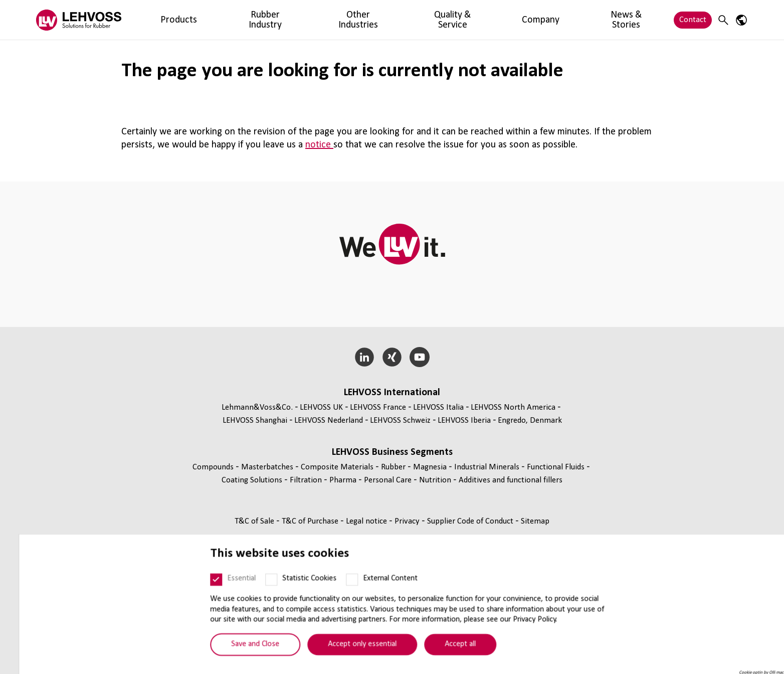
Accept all (442, 656)
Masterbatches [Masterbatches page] (268, 467)
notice (319, 145)
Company (406, 20)
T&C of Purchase (311, 521)
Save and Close (237, 656)
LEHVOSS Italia (438, 407)
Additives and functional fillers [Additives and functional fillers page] (511, 480)
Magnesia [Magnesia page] (431, 467)
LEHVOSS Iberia (464, 420)
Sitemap (535, 521)
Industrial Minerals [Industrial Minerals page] (488, 467)
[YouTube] (419, 357)
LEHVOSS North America (513, 407)
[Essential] (198, 592)
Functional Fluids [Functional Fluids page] (557, 467)
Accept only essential (344, 656)
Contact (693, 20)
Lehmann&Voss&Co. (257, 407)
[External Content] (333, 592)
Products (159, 20)
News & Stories (460, 20)
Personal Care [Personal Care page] (389, 480)
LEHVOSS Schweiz (400, 420)
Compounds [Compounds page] (214, 467)
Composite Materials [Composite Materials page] (338, 467)
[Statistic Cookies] (253, 592)
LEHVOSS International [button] (392, 393)
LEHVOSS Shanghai (255, 420)
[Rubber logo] (79, 20)
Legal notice (367, 521)
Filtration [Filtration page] (307, 480)
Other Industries (280, 20)
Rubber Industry (213, 20)
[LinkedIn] (365, 357)
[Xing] (392, 357)
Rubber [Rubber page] (394, 467)
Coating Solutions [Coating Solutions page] (253, 480)
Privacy (408, 521)
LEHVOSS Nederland (329, 420)
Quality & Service (348, 20)
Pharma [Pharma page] (344, 480)
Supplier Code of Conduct (471, 521)
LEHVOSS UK (321, 407)
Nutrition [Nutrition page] (436, 480)
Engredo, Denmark (530, 420)
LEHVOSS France (378, 407)
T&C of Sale (255, 521)
